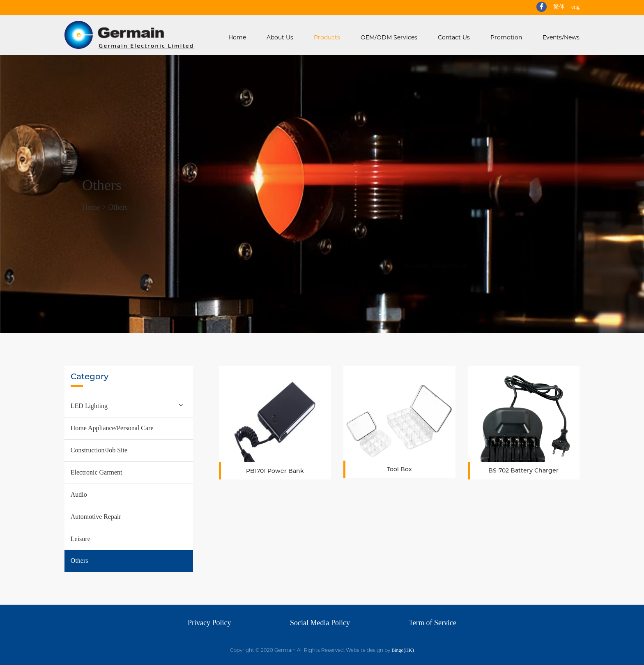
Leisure (80, 539)
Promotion (506, 37)
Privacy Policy (209, 623)
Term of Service (432, 623)
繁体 (559, 7)
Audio (79, 494)
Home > (95, 207)
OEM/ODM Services (389, 37)
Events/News (561, 37)
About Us (280, 37)
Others (118, 207)
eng (575, 7)
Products (327, 37)
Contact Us (454, 37)
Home (237, 37)
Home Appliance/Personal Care (112, 428)
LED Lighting (89, 406)
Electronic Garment (97, 472)
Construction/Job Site (99, 450)
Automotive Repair (96, 517)
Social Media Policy (320, 623)
